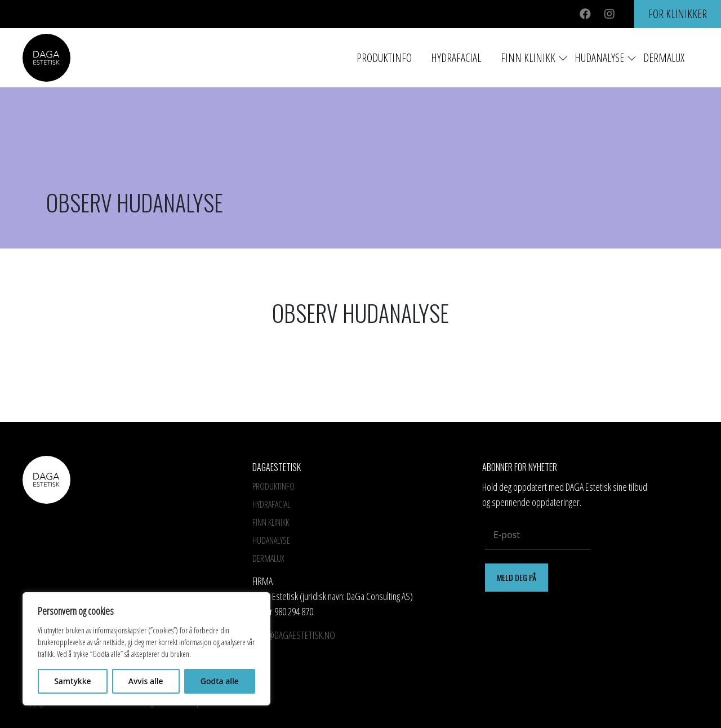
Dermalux (664, 58)
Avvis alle (146, 681)
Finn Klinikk (528, 58)
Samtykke (72, 681)
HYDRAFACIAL (456, 58)
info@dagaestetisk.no (294, 635)
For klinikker (678, 14)
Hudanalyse (599, 58)
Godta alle (220, 681)
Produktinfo (384, 58)
